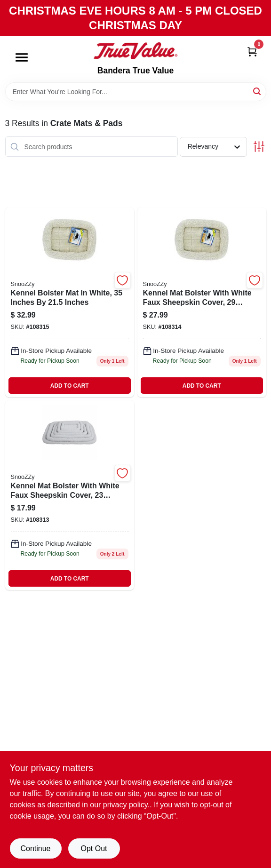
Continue (35, 848)
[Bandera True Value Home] (135, 51)
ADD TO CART (70, 386)
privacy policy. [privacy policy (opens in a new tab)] (126, 805)
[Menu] (22, 58)
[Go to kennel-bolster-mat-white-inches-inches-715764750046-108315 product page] (70, 302)
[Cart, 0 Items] (252, 51)
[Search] (258, 91)
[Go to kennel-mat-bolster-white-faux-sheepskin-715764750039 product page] (202, 302)
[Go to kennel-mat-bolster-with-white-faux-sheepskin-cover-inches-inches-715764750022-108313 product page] (70, 495)
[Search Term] (136, 92)
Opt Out (94, 848)
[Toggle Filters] (259, 147)
